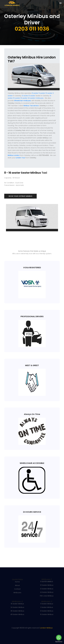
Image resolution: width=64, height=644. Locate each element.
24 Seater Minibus (17, 607)
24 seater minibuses (35, 98)
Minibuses (17, 593)
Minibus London (14, 155)
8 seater (35, 93)
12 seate (25, 96)
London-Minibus (46, 628)
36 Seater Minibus (17, 611)
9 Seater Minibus (47, 604)
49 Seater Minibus (17, 614)
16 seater (24, 98)
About (17, 585)
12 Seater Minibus (47, 589)
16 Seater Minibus (17, 604)
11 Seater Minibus (47, 607)
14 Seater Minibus (47, 592)
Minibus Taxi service (31, 106)
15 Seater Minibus (47, 614)
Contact (17, 589)
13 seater (32, 96)
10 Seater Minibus (47, 585)
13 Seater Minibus (47, 611)
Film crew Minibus (47, 596)
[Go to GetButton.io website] (59, 642)
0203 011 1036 (32, 29)
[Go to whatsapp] (59, 638)
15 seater (17, 98)
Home (17, 582)
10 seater (49, 93)
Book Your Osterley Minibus (20, 196)
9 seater (42, 93)
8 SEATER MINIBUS (47, 582)
